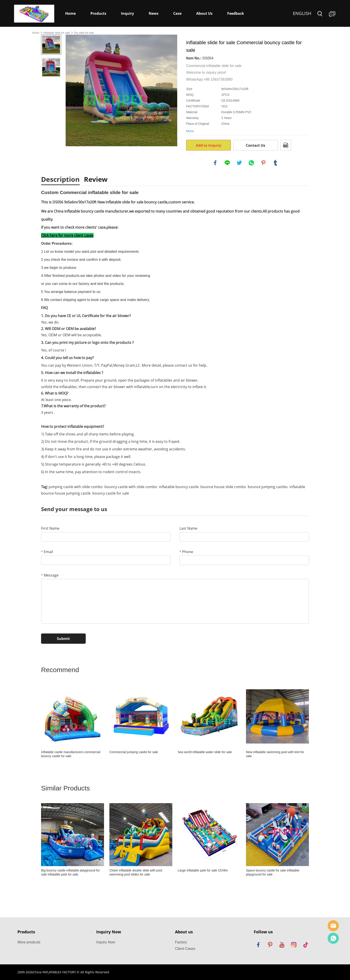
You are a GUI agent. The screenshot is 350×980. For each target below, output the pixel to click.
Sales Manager (333, 926)
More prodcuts (29, 942)
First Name (50, 528)
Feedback (236, 13)
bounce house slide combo (223, 487)
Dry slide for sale (84, 33)
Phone (186, 552)
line (227, 163)
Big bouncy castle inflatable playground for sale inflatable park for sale (70, 872)
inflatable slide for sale (57, 33)
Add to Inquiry (208, 145)
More (190, 131)
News (154, 13)
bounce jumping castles (268, 487)
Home (70, 13)
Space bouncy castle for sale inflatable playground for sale (273, 872)
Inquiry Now (106, 942)
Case (177, 13)
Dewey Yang (333, 938)
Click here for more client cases (67, 235)
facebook (215, 163)
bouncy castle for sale (111, 493)
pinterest (263, 163)
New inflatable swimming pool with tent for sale (275, 754)
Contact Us (255, 145)
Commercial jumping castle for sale (134, 752)
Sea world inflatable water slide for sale (205, 752)
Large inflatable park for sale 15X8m (203, 870)
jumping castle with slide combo (76, 487)
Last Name (188, 528)
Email (47, 552)
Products (98, 13)
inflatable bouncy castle (179, 487)
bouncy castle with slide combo (131, 487)
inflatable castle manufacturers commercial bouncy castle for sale (71, 754)
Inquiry (127, 13)
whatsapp (251, 163)
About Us (204, 13)
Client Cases (185, 949)
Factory (181, 942)
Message (50, 575)
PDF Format (286, 145)
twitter (239, 163)
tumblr (275, 163)
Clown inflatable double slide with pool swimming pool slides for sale (136, 872)
